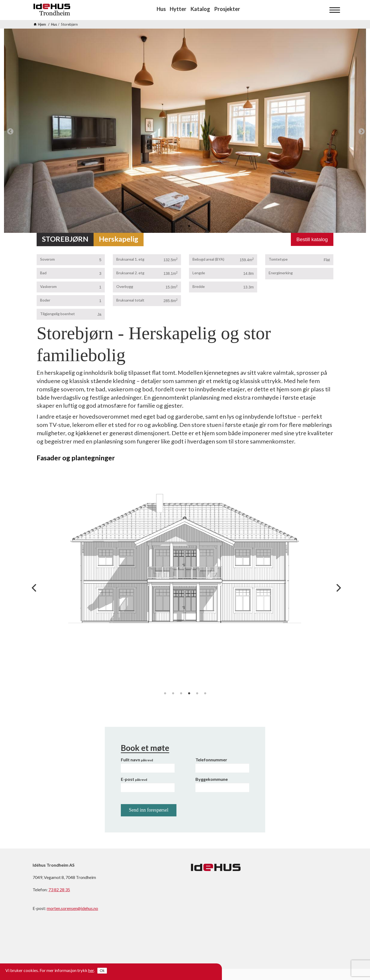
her (91, 970)
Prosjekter (227, 9)
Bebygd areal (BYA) (208, 259)
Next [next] (361, 131)
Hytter (178, 9)
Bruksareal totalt (130, 300)
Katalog (200, 9)
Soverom (47, 259)
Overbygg (125, 286)
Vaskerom (48, 286)
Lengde (199, 273)
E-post (134, 779)
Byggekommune (212, 779)
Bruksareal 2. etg (130, 273)
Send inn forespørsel (149, 810)
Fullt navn (137, 760)
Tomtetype (278, 259)
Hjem (42, 24)
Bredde (199, 286)
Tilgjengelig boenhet (57, 314)
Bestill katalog (312, 239)
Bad (43, 273)
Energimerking (281, 273)
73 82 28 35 (59, 890)
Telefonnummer (211, 760)
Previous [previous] (9, 131)
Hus (161, 9)
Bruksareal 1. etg (130, 259)
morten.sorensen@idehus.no (72, 908)
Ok (102, 971)
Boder (45, 300)
